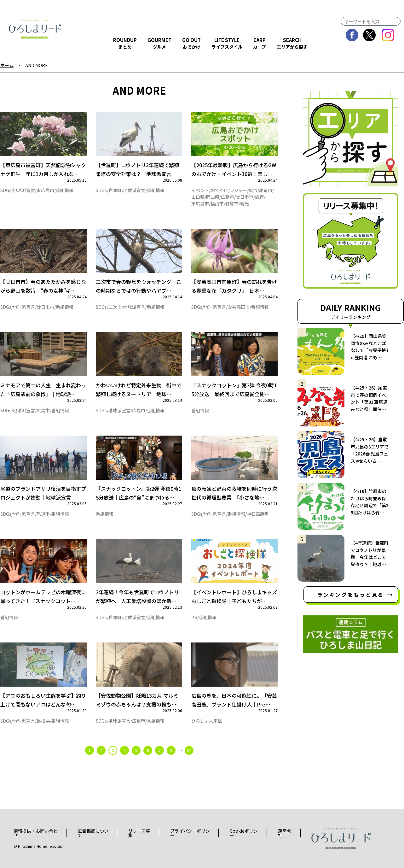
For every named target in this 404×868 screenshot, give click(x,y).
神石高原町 (258, 514)
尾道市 (266, 190)
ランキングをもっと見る (351, 595)
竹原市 (232, 203)
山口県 (198, 197)
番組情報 (65, 190)
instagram (388, 35)
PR (194, 617)
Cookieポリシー (244, 833)
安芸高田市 (239, 307)
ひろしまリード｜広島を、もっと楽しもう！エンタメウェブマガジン (35, 29)
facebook (352, 35)
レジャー (238, 190)
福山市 (217, 203)
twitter (369, 35)
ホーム (7, 65)
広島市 (228, 197)
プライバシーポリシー (190, 833)
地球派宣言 (24, 190)
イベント (200, 190)
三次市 (115, 307)
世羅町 (115, 190)
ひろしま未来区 (207, 721)
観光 (245, 203)
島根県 (43, 721)
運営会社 (285, 833)
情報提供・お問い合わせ (36, 833)
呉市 (253, 190)
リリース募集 (139, 833)
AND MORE (37, 65)
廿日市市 (245, 197)
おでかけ (219, 190)
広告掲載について (93, 833)
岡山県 (213, 197)
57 (189, 750)
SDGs (6, 190)
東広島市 (45, 190)
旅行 (259, 197)
